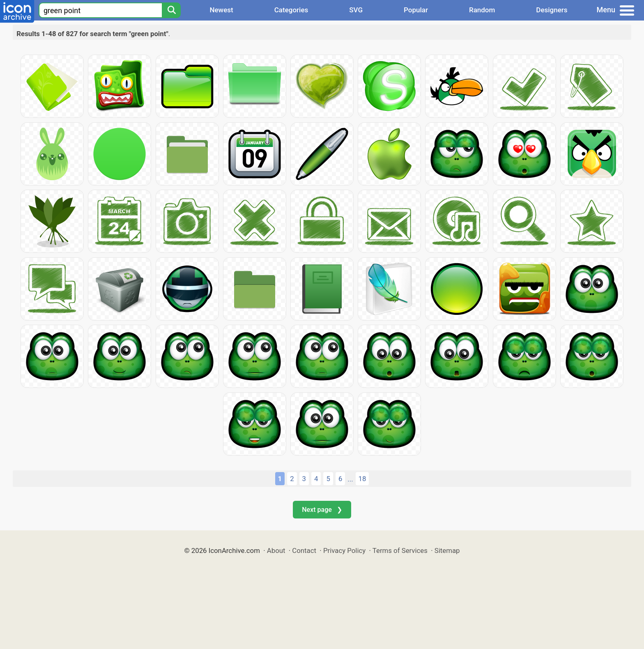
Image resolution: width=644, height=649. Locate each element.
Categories (291, 10)
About (276, 550)
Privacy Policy (344, 550)
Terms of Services (400, 550)
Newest (221, 10)
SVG (356, 10)
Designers (552, 10)
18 (362, 479)
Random (482, 10)
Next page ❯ (322, 510)
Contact (304, 550)
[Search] (171, 10)
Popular (416, 10)
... (350, 479)
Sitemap (447, 550)
